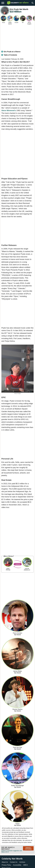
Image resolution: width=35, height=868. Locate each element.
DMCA (26, 865)
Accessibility (17, 865)
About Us (5, 862)
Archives (22, 862)
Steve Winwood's (9, 110)
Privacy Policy (6, 865)
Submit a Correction (28, 848)
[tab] (17, 52)
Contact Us (14, 862)
